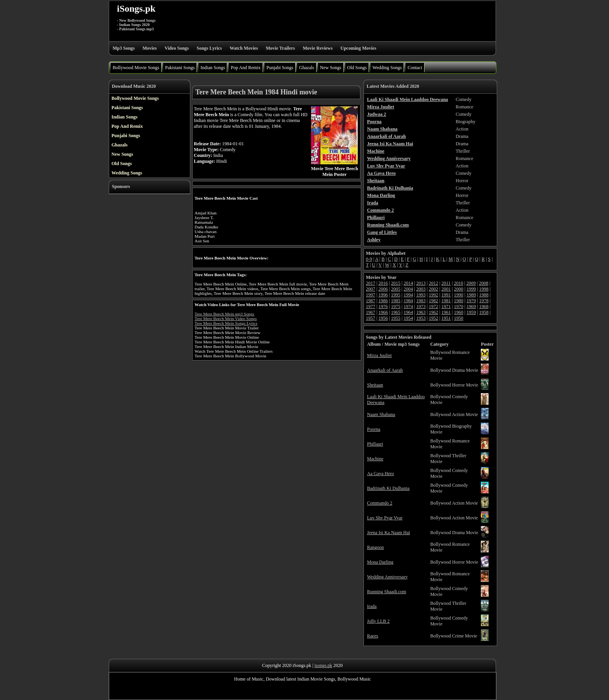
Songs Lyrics (209, 48)
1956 (383, 318)
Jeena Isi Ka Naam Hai (389, 533)
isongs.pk (324, 665)
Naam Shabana (381, 414)
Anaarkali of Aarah (385, 370)
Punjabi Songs (280, 68)
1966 (383, 312)
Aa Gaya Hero (380, 474)
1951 (446, 318)
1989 (471, 295)
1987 (371, 301)
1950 (459, 318)
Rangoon (375, 547)
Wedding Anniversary (387, 577)
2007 (371, 289)
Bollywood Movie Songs (136, 68)
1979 (471, 301)
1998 (484, 289)
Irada (372, 606)
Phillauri (375, 444)
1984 (408, 301)
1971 (446, 306)
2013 (421, 283)
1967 (371, 312)
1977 (371, 306)
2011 (446, 283)
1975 (396, 306)
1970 (459, 306)
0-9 (369, 259)
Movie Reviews (318, 48)
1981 (446, 301)
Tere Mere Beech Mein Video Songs (226, 319)
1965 (396, 312)
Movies (150, 48)
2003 (421, 289)
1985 (396, 301)
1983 (421, 301)
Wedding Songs (387, 68)
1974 (408, 306)
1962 (433, 312)
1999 (471, 289)
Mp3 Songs (124, 48)
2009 (471, 283)
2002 (433, 289)
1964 (408, 312)
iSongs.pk (136, 9)
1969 (471, 306)
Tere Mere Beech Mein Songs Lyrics (226, 323)
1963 (421, 312)
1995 (396, 295)
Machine (375, 459)
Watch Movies (244, 48)
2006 (383, 289)
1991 (446, 295)
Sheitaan (375, 385)
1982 (433, 301)
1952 (433, 318)
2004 (408, 289)
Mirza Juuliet (379, 355)
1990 (459, 295)
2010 (458, 283)
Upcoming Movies (358, 48)
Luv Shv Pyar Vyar (385, 518)
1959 (471, 312)
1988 (484, 295)
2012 (433, 283)
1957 (371, 318)
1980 (459, 301)
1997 (371, 295)
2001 (446, 289)
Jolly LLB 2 (378, 621)
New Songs (331, 68)
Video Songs (177, 48)
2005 (396, 289)
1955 (396, 318)
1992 (433, 295)
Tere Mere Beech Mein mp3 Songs (224, 314)
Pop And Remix (246, 68)
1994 (408, 295)
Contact (415, 68)
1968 (484, 306)
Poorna (374, 429)
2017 (371, 283)
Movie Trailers (280, 48)
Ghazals (307, 68)
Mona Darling (380, 562)
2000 (459, 289)
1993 (421, 295)
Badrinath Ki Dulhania (388, 488)
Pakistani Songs (180, 68)
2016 (383, 283)
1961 (446, 312)
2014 (408, 283)
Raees (373, 636)
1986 (383, 301)
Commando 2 (380, 503)
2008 (484, 283)
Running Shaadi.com (387, 592)
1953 (421, 318)
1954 (408, 318)
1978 (484, 301)
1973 (421, 306)
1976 (383, 306)
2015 (396, 283)
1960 (459, 312)
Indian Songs (213, 68)
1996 (383, 295)
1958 (484, 312)
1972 (433, 306)
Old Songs (357, 68)
